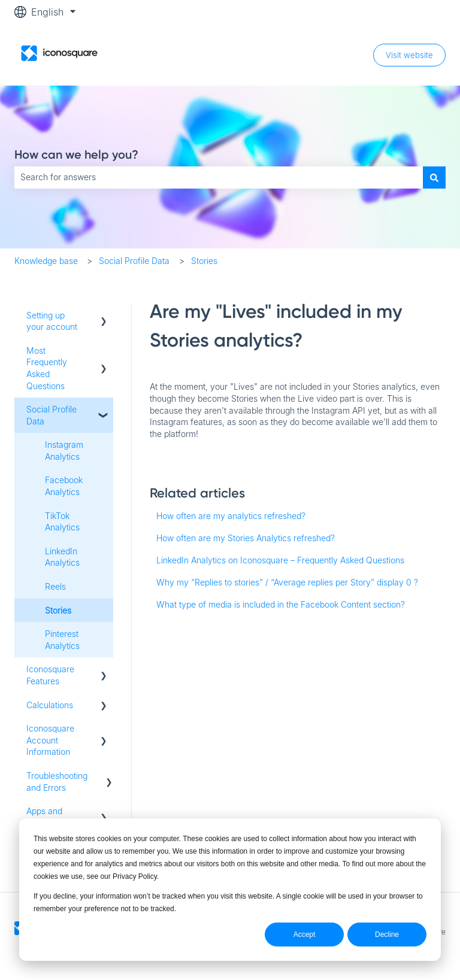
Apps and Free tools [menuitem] (45, 817)
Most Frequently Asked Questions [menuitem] (47, 368)
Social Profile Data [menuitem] (52, 415)
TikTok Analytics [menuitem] (62, 522)
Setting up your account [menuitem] (52, 321)
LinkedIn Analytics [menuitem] (62, 557)
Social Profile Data (134, 261)
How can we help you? (76, 154)
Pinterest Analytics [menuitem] (62, 640)
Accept (305, 935)
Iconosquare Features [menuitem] (50, 675)
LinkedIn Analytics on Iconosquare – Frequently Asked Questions (280, 560)
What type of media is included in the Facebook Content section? (281, 604)
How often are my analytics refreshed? (231, 516)
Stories (204, 261)
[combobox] (219, 177)
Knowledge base (46, 261)
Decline (387, 935)
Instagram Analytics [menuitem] (64, 450)
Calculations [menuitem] (50, 705)
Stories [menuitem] (58, 610)
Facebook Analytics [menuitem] (64, 486)
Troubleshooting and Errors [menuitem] (57, 782)
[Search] (434, 177)
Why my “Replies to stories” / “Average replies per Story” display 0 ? (287, 582)
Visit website (409, 55)
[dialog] (230, 890)
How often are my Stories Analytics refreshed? (246, 538)
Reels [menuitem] (55, 586)
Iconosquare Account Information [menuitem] (50, 740)
